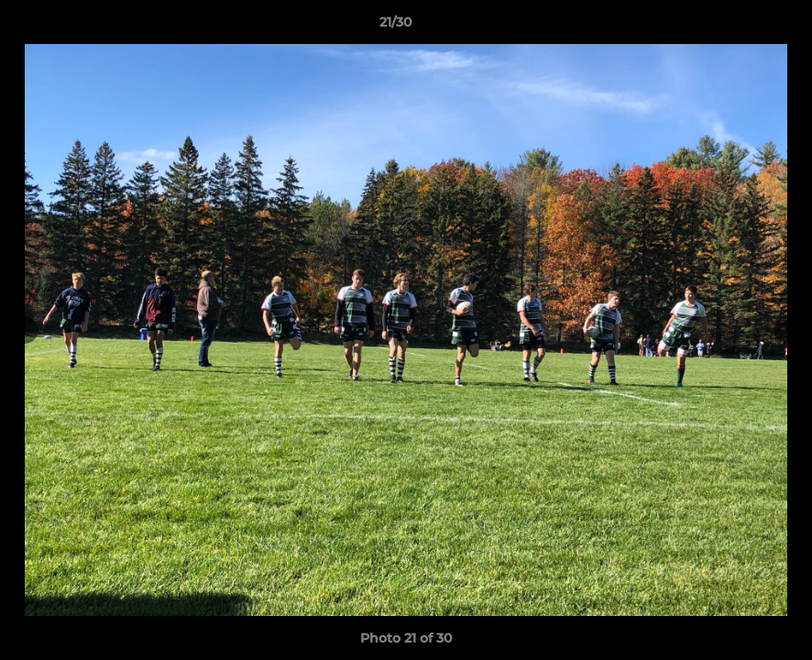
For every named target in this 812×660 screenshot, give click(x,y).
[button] (735, 27)
